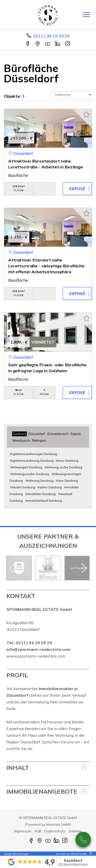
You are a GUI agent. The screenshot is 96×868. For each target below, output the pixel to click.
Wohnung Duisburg (39, 481)
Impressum (23, 831)
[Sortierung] (72, 95)
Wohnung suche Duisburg (63, 467)
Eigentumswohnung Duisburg (32, 461)
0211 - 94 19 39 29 (83, 840)
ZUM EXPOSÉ (77, 189)
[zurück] (12, 568)
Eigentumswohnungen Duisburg (34, 454)
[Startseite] (48, 15)
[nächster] (84, 568)
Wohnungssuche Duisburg (30, 474)
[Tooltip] (90, 854)
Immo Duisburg (67, 461)
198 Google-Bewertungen (73, 864)
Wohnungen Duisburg (26, 467)
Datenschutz (55, 831)
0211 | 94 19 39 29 (51, 36)
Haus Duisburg (67, 481)
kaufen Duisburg (50, 487)
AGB (38, 831)
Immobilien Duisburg (40, 494)
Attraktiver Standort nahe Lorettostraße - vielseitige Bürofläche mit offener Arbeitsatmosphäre (46, 266)
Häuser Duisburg (23, 487)
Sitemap (75, 831)
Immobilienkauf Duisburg (44, 501)
